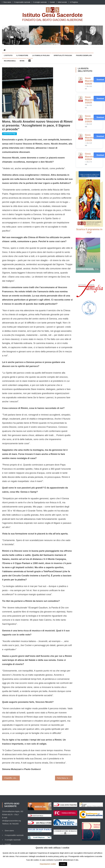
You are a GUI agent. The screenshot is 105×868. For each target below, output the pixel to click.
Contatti (52, 2)
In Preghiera (74, 2)
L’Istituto (8, 55)
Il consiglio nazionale (40, 2)
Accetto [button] (63, 864)
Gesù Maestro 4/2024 (89, 156)
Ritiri (22, 61)
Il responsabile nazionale (22, 2)
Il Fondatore (22, 55)
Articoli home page (9, 134)
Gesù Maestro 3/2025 (89, 100)
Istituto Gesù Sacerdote (53, 15)
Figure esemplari (84, 55)
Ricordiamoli (10, 61)
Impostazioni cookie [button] (48, 864)
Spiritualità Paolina (63, 55)
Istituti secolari (62, 2)
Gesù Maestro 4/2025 (89, 81)
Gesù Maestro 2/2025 (89, 119)
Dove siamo (7, 2)
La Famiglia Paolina (41, 55)
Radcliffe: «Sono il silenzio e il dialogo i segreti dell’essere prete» (12, 778)
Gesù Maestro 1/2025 (89, 138)
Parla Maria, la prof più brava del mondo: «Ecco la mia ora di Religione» (65, 778)
